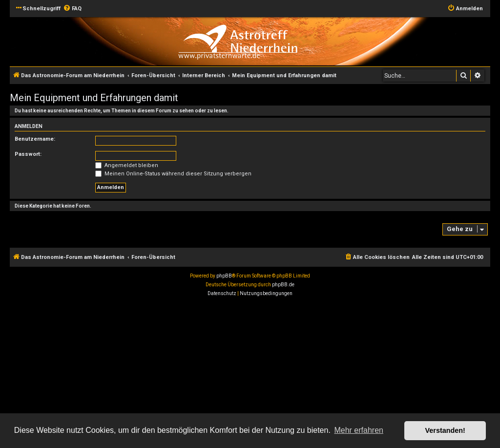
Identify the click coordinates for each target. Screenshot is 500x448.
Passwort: (28, 154)
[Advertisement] (250, 374)
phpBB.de (283, 285)
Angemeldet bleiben (127, 165)
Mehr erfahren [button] (359, 430)
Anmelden (29, 126)
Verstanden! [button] (445, 430)
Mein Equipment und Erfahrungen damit (94, 98)
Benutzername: (35, 139)
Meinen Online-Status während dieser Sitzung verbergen (173, 174)
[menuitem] (72, 9)
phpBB (224, 276)
